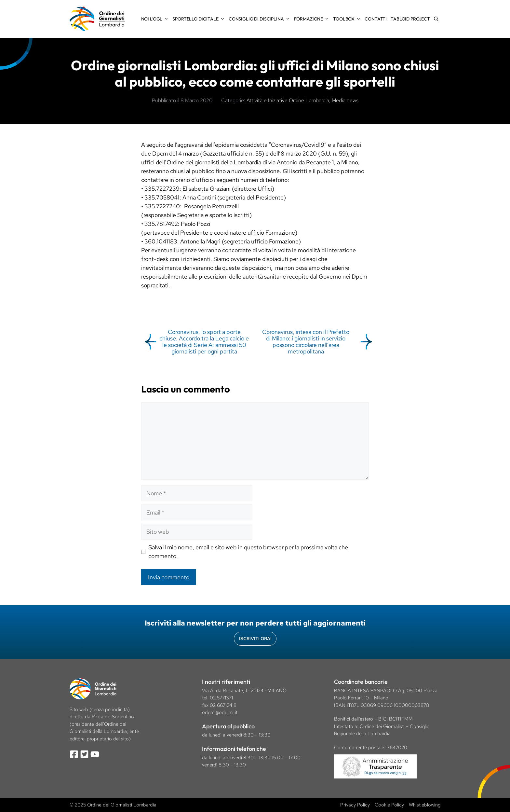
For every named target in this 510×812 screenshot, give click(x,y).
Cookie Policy (389, 805)
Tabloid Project (410, 19)
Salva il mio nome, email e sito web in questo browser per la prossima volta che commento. (248, 552)
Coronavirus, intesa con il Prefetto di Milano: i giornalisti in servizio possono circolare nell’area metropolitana (306, 341)
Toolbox (348, 19)
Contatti (376, 19)
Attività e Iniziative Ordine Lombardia (288, 100)
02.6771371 (221, 698)
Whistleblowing (425, 805)
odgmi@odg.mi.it (220, 712)
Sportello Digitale (199, 19)
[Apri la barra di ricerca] (436, 19)
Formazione (313, 19)
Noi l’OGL (156, 19)
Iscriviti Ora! (255, 639)
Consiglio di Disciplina (260, 19)
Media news (345, 100)
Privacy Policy (355, 805)
